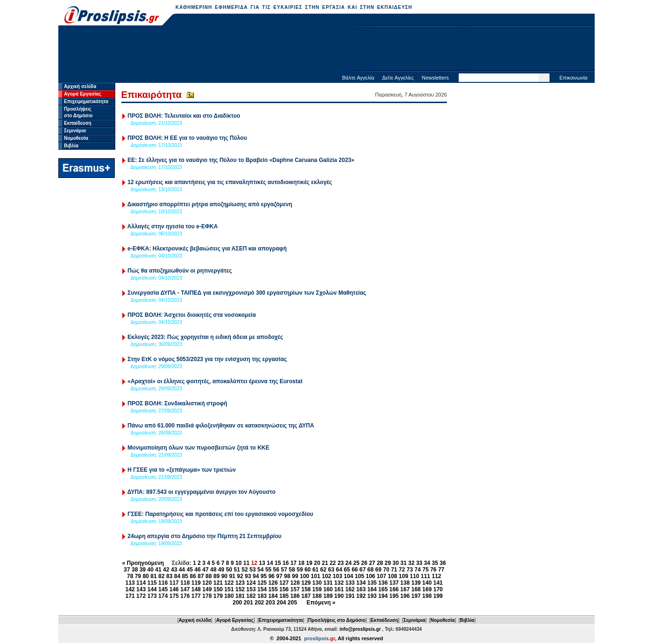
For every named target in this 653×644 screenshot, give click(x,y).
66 (354, 570)
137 (394, 583)
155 (273, 589)
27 (372, 563)
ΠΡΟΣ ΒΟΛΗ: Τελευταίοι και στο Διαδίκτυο (184, 116)
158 (306, 589)
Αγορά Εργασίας (83, 94)
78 (130, 576)
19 (309, 563)
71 (394, 570)
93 (248, 576)
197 (416, 596)
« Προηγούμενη (143, 563)
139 (416, 583)
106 (370, 576)
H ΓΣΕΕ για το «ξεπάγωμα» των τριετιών (182, 470)
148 (196, 589)
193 (372, 596)
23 (340, 563)
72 (402, 570)
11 (246, 563)
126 (273, 583)
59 (299, 570)
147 (185, 589)
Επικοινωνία (573, 78)
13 (262, 563)
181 (240, 596)
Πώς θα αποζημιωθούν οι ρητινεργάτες (180, 271)
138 (405, 583)
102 (326, 576)
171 (130, 596)
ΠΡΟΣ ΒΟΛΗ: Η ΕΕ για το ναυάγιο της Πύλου (187, 138)
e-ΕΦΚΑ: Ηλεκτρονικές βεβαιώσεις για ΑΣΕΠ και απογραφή (207, 249)
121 (218, 583)
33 (419, 563)
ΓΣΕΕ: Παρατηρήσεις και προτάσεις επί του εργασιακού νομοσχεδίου (220, 514)
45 (190, 570)
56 (276, 570)
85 (185, 576)
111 (425, 576)
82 (162, 576)
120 (207, 583)
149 (207, 589)
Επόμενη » (321, 603)
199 (438, 596)
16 (285, 563)
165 (383, 589)
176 (185, 596)
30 (395, 563)
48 (213, 570)
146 (174, 589)
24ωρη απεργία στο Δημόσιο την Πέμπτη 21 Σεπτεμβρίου (204, 536)
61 (315, 570)
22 (333, 563)
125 (262, 583)
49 (221, 570)
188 (317, 596)
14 (270, 563)
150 (218, 589)
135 (372, 583)
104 (349, 576)
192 (361, 596)
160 (328, 589)
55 (268, 570)
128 (295, 583)
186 (295, 596)
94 (256, 576)
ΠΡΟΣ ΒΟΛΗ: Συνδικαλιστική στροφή (177, 403)
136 (383, 583)
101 (316, 576)
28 (380, 563)
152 (240, 589)
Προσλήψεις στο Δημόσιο (337, 620)
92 (240, 576)
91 (232, 576)
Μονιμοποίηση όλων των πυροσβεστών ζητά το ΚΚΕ (198, 448)
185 (284, 596)
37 (127, 570)
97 (279, 576)
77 (441, 570)
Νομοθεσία (76, 138)
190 (339, 596)
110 (414, 576)
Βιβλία (71, 146)
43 (174, 570)
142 (130, 589)
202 (259, 603)
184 (273, 596)
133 (350, 583)
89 (216, 576)
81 (154, 576)
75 (426, 570)
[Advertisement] (326, 49)
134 (361, 583)
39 (142, 570)
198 (427, 596)
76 (433, 570)
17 (293, 563)
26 (364, 563)
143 (141, 589)
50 (229, 570)
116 (163, 583)
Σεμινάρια (75, 131)
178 (207, 596)
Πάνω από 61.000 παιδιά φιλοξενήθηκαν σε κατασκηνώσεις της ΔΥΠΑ (221, 426)
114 (141, 583)
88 (209, 576)
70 (386, 570)
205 (292, 603)
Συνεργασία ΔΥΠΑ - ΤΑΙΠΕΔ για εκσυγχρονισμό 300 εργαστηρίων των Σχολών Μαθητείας (247, 293)
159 (317, 589)
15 (278, 563)
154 (262, 589)
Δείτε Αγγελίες (398, 78)
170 (438, 589)
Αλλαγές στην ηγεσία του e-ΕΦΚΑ (173, 226)
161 (339, 589)
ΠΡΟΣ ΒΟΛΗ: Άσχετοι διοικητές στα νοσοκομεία (192, 315)
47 (205, 570)
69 (378, 570)
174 (163, 596)
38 (135, 570)
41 (158, 570)
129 (306, 583)
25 (356, 563)
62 (323, 570)
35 (435, 563)
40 (150, 570)
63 (331, 570)
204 (281, 603)
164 (372, 589)
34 (427, 563)
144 (152, 589)
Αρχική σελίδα (80, 86)
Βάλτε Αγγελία (358, 78)
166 (394, 589)
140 (427, 583)
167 (405, 589)
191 (350, 596)
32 (411, 563)
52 (245, 570)
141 (438, 583)
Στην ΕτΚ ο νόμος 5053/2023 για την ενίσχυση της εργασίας (207, 359)
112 (437, 576)
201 (248, 603)
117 (174, 583)
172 (141, 596)
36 (443, 563)
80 (146, 576)
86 (193, 576)
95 (264, 576)
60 (307, 570)
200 (237, 603)
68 (370, 570)
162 (350, 589)
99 (295, 576)
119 (196, 583)
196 (405, 596)
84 (177, 576)
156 (284, 589)
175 (174, 596)
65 (347, 570)
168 (416, 589)
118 (185, 583)
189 (328, 596)
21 (325, 563)
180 (229, 596)
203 (271, 603)
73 (410, 570)
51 (237, 570)
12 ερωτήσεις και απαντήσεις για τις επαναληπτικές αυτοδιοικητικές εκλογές (230, 182)
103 (337, 576)
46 (197, 570)
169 (427, 589)
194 (383, 596)
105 (359, 576)
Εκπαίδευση (78, 123)
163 (361, 589)
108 (392, 576)
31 (403, 563)
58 (292, 570)
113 (130, 583)
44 (182, 570)
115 (152, 583)
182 (251, 596)
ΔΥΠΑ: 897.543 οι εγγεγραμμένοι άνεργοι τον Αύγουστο (202, 492)
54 (260, 570)
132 (339, 583)
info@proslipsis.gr (360, 629)
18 (301, 563)
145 (163, 589)
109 (404, 576)
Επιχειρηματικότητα (86, 101)
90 (224, 576)
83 (169, 576)
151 (229, 589)
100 (304, 576)
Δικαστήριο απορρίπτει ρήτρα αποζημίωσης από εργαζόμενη (210, 204)
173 (152, 596)
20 (317, 563)
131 (328, 583)
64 (339, 570)
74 (418, 570)
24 (348, 563)
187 (306, 596)
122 (229, 583)
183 (262, 596)
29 (388, 563)
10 (238, 563)
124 (251, 583)
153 (251, 589)
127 (284, 583)
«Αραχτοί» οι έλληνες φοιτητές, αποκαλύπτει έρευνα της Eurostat (215, 381)
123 (240, 583)
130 (317, 583)
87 (201, 576)
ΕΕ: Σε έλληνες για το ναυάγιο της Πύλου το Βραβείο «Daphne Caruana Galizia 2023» (241, 160)
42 (166, 570)
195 (394, 596)
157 (295, 589)
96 (271, 576)
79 (138, 576)
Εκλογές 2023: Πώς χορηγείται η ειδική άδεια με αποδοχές (205, 337)
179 (218, 596)
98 (287, 576)
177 (196, 596)
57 (284, 570)
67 (362, 570)
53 (252, 570)
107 (382, 576)
